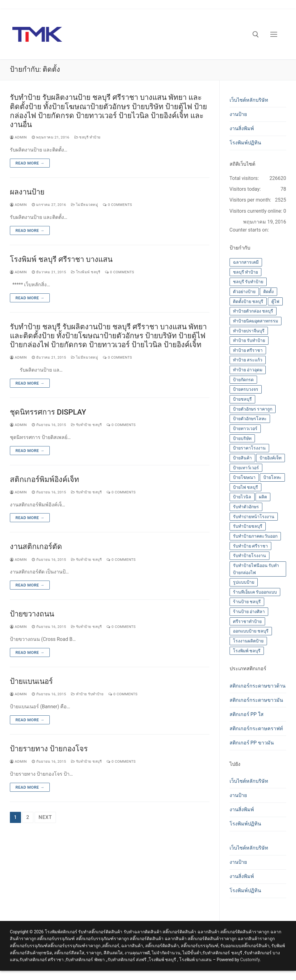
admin (18, 137)
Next (45, 817)
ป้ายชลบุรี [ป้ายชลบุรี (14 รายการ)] (242, 399)
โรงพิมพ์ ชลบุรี (86, 272)
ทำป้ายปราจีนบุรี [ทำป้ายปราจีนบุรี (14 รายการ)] (249, 331)
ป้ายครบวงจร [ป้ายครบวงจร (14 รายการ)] (246, 389)
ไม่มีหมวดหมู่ (85, 205)
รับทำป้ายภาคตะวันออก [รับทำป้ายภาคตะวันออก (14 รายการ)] (255, 536)
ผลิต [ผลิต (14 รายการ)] (263, 497)
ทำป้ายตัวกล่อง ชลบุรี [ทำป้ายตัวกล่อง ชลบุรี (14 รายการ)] (253, 311)
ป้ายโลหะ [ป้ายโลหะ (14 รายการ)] (272, 477)
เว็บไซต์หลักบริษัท (249, 100)
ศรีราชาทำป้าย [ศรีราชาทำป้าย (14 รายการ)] (247, 621)
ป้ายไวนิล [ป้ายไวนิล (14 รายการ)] (242, 497)
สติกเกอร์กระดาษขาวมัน (256, 700)
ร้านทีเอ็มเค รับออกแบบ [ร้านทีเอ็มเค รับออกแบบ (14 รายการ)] (255, 592)
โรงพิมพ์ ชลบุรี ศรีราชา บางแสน (61, 259)
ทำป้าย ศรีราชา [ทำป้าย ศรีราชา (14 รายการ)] (248, 350)
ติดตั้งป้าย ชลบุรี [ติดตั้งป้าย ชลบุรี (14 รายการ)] (248, 301)
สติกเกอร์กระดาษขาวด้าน (258, 686)
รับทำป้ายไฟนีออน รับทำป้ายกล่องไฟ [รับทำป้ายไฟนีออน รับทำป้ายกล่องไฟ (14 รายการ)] (256, 569)
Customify (250, 960)
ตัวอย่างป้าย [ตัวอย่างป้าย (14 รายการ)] (244, 292)
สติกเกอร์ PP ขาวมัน (252, 743)
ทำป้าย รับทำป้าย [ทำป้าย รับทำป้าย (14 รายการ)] (249, 340)
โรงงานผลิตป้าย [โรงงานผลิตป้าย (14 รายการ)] (248, 641)
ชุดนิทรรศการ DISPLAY (48, 412)
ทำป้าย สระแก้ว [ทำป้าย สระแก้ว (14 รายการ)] (248, 360)
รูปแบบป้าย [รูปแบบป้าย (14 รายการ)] (244, 582)
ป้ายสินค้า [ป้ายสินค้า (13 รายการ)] (242, 458)
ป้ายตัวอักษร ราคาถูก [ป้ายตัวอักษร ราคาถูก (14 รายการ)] (253, 409)
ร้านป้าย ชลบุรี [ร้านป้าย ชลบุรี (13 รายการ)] (247, 602)
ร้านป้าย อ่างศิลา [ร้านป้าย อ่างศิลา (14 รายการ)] (249, 611)
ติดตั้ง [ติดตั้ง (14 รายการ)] (269, 292)
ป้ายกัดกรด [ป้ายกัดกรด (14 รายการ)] (243, 380)
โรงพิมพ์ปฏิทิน (245, 143)
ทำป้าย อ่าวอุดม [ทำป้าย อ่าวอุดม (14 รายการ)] (248, 370)
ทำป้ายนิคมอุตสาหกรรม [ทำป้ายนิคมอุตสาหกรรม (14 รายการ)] (256, 321)
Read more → (30, 163)
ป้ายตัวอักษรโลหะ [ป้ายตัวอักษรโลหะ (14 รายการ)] (250, 419)
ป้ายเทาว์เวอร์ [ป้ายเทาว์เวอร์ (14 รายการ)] (246, 468)
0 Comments (117, 205)
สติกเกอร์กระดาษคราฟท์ (256, 729)
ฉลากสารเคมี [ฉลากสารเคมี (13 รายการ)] (246, 262)
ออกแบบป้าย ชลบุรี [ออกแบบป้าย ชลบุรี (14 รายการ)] (251, 631)
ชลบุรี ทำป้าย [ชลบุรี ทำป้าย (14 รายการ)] (245, 272)
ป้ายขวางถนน (32, 614)
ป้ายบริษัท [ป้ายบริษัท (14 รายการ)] (242, 438)
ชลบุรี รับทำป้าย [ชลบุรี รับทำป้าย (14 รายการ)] (248, 282)
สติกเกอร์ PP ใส (247, 714)
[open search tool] (256, 34)
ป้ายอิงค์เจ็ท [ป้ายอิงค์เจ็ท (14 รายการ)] (271, 458)
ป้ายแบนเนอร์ (31, 681)
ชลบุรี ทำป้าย (88, 137)
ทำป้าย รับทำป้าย (87, 694)
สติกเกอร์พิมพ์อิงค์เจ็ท (44, 479)
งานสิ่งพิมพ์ (242, 128)
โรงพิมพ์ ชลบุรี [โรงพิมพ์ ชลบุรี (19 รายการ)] (247, 651)
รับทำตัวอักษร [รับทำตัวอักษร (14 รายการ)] (246, 507)
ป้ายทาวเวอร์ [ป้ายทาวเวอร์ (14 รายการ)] (245, 428)
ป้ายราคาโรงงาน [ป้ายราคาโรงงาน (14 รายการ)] (249, 448)
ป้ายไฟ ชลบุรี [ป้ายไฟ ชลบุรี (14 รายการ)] (245, 487)
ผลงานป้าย (27, 192)
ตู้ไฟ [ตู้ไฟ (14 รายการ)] (275, 301)
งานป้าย (238, 114)
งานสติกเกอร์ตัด (36, 547)
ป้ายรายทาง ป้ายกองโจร (49, 749)
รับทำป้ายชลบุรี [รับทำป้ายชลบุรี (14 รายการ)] (248, 526)
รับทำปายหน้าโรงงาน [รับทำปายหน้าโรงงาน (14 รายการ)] (254, 517)
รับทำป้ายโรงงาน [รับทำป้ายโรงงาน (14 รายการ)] (249, 556)
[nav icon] (274, 34)
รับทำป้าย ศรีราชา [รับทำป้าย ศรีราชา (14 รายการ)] (250, 546)
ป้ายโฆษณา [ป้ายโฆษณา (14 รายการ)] (244, 477)
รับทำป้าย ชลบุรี (86, 425)
